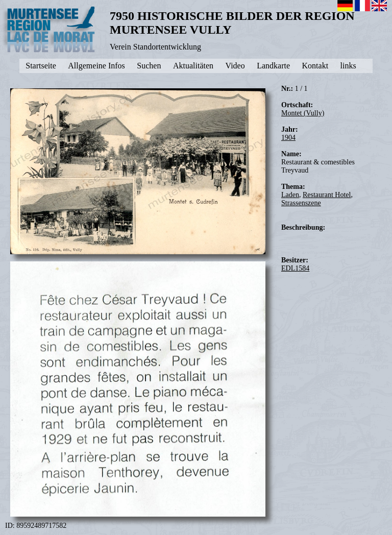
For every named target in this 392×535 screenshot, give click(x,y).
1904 (288, 138)
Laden (290, 195)
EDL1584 (295, 268)
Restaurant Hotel (327, 195)
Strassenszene (301, 203)
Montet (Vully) (303, 113)
